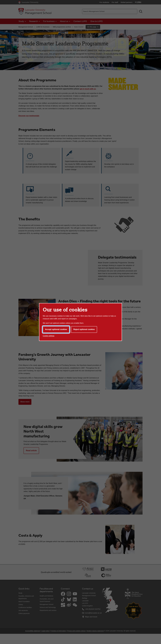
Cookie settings (49, 336)
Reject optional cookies (84, 329)
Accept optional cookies (56, 329)
